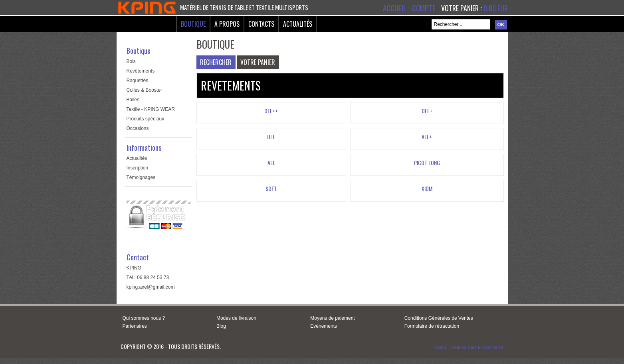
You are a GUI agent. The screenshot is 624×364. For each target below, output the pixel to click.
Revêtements (141, 71)
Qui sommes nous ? (144, 318)
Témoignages (141, 177)
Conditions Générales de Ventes (439, 318)
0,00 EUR (496, 8)
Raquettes (138, 81)
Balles (133, 100)
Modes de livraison (236, 318)
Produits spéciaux (146, 119)
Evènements (324, 326)
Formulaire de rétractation (432, 326)
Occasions (138, 128)
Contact (138, 257)
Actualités (298, 24)
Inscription (138, 168)
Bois (131, 61)
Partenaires (135, 326)
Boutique (193, 24)
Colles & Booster (144, 90)
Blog (221, 326)
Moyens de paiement (332, 318)
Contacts (261, 24)
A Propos (227, 24)
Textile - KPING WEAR (151, 109)
